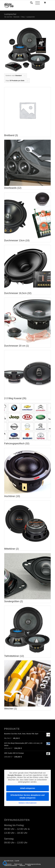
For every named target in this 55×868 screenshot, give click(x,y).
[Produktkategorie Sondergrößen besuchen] (28, 578)
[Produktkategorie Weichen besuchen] (28, 685)
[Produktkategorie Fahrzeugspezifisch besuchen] (28, 424)
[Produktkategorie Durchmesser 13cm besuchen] (28, 217)
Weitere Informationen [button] (27, 803)
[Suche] (30, 3)
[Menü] (36, 3)
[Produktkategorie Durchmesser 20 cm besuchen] (28, 322)
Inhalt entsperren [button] (28, 788)
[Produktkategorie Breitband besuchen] (28, 112)
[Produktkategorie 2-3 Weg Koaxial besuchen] (28, 375)
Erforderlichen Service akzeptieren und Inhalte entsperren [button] (28, 796)
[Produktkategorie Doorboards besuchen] (28, 165)
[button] (5, 863)
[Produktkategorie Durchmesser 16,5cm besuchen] (28, 270)
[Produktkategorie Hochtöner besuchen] (28, 473)
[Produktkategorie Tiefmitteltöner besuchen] (28, 632)
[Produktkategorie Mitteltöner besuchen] (28, 525)
